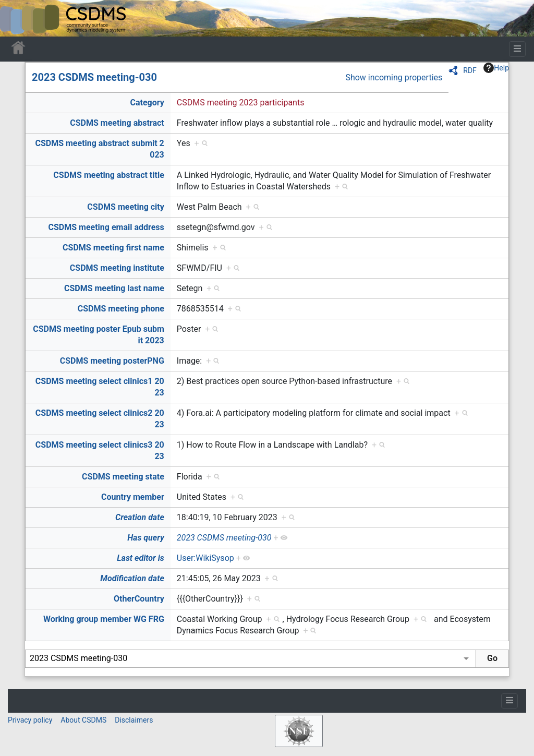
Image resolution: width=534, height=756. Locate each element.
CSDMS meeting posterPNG (112, 361)
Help (496, 68)
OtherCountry (139, 599)
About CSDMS (83, 720)
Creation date (140, 517)
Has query (146, 538)
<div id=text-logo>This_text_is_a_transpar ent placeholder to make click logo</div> (17, 18)
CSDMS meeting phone (121, 309)
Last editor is (141, 558)
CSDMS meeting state (123, 477)
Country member (133, 497)
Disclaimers (134, 720)
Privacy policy (30, 720)
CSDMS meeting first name (113, 248)
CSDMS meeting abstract (117, 123)
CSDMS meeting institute (117, 268)
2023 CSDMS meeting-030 (94, 77)
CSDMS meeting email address (106, 227)
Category (147, 103)
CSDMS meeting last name (114, 288)
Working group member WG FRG (104, 619)
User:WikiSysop (205, 558)
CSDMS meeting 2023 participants (241, 103)
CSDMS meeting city (125, 207)
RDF (470, 70)
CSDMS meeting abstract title (108, 175)
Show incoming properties (394, 77)
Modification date (132, 578)
